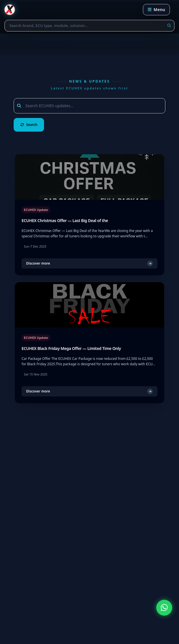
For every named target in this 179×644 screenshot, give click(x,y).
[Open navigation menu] (156, 10)
